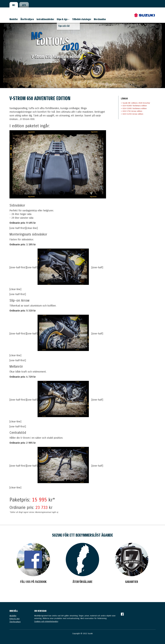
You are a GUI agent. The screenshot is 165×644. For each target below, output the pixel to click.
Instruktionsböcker (45, 19)
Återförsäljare (27, 19)
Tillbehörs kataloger (82, 19)
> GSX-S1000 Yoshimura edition (134, 108)
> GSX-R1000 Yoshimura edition (134, 106)
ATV (24, 5)
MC (14, 5)
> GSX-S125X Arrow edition (132, 114)
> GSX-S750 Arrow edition (132, 111)
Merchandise (100, 19)
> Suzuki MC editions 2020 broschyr (136, 103)
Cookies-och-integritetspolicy (46, 621)
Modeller (14, 19)
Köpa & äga (62, 19)
